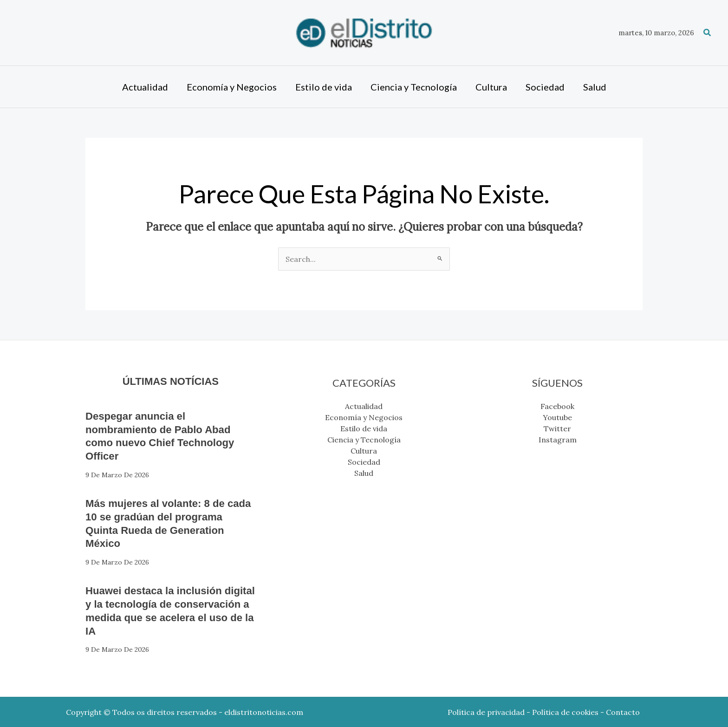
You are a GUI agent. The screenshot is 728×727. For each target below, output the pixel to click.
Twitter (557, 428)
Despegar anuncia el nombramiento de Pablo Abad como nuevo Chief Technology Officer (166, 436)
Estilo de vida (364, 428)
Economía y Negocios (364, 417)
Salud (364, 473)
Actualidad (364, 406)
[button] (708, 33)
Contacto (623, 712)
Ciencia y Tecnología (364, 440)
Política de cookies (565, 712)
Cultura (364, 451)
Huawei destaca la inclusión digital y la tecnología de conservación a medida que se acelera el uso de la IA (166, 610)
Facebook (557, 406)
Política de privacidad (486, 712)
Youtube (557, 417)
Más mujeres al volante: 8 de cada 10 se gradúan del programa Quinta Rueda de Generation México (161, 523)
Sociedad (364, 462)
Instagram (558, 440)
